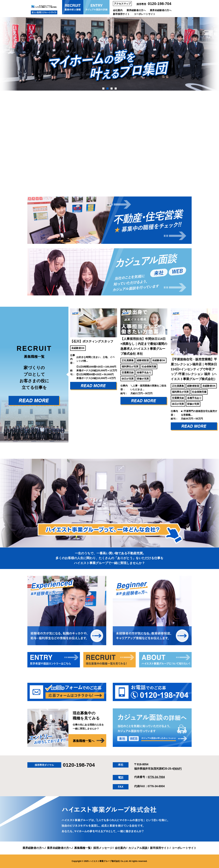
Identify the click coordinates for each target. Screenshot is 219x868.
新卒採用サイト (121, 14)
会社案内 (118, 10)
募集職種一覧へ (84, 741)
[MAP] (178, 769)
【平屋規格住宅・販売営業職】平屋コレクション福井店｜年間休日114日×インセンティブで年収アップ (194, 369)
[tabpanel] (109, 54)
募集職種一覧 (82, 848)
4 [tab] (116, 89)
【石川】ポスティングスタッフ (92, 341)
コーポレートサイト (145, 14)
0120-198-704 (160, 4)
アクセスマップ (122, 4)
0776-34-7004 (156, 777)
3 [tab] (111, 89)
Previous (66, 374)
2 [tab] (107, 89)
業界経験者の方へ (136, 10)
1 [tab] (103, 89)
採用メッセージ (103, 848)
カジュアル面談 (138, 848)
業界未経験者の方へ (161, 10)
